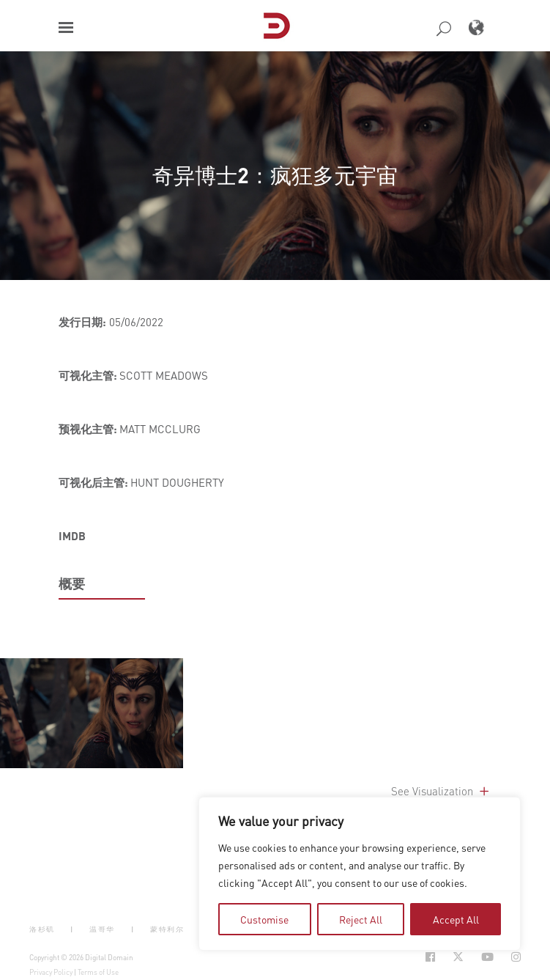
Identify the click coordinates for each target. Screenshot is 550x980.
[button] (66, 27)
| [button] (72, 929)
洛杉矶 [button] (42, 929)
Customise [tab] (264, 919)
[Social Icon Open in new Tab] (430, 957)
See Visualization (441, 791)
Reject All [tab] (361, 919)
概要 (72, 583)
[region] (360, 874)
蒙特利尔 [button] (167, 929)
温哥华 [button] (102, 929)
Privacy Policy (51, 972)
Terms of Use (98, 972)
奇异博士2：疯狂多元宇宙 (275, 175)
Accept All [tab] (456, 919)
